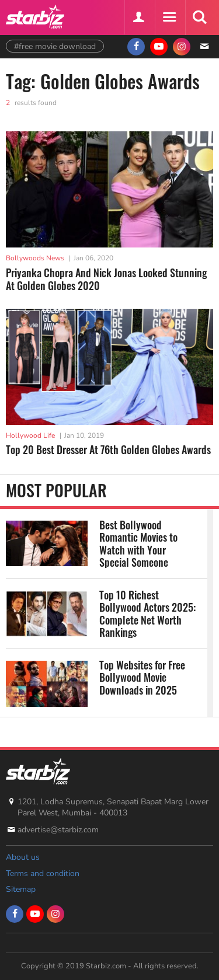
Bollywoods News (35, 258)
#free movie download (55, 46)
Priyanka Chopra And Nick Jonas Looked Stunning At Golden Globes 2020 (106, 279)
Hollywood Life (30, 435)
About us (23, 857)
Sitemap (21, 889)
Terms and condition (43, 873)
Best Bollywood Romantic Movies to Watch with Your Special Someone (138, 543)
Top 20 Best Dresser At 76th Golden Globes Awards (108, 449)
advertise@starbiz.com (58, 830)
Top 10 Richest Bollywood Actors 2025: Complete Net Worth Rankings (147, 613)
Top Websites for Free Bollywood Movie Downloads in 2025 (142, 678)
